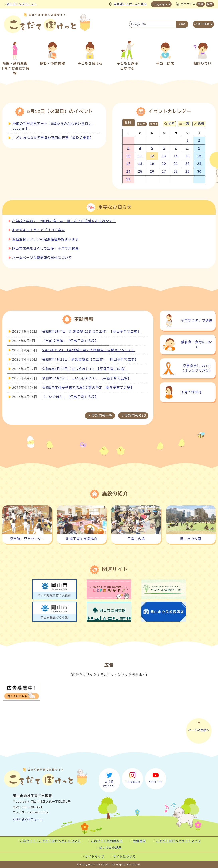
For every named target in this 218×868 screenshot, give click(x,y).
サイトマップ (95, 857)
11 (140, 156)
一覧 (186, 124)
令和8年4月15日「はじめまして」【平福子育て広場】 (85, 369)
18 (140, 164)
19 (152, 164)
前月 (143, 124)
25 (140, 171)
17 (128, 164)
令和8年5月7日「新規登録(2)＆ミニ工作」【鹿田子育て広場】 (92, 331)
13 (164, 156)
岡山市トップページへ (22, 4)
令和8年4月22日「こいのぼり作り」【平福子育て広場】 (87, 378)
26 (152, 171)
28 (176, 171)
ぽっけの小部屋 (110, 848)
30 (199, 171)
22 (188, 164)
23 (199, 164)
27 (164, 171)
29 (188, 171)
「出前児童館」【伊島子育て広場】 (70, 341)
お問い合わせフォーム (28, 820)
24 (128, 171)
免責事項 (139, 841)
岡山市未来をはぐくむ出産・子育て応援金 (45, 248)
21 (176, 164)
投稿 (201, 124)
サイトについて (125, 857)
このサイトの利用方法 (107, 841)
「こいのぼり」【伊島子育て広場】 (70, 397)
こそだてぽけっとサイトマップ (179, 841)
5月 (129, 123)
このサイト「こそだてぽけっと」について (50, 841)
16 (199, 156)
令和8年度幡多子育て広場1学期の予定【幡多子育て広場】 (88, 388)
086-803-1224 (32, 807)
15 (188, 156)
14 (176, 156)
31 (128, 179)
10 (128, 156)
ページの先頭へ (199, 730)
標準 (201, 4)
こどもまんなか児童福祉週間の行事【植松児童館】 (53, 138)
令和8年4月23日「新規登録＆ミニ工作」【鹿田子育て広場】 (90, 360)
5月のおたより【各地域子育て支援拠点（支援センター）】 (89, 350)
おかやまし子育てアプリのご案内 (38, 230)
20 (164, 164)
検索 (172, 124)
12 (152, 156)
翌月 (152, 124)
